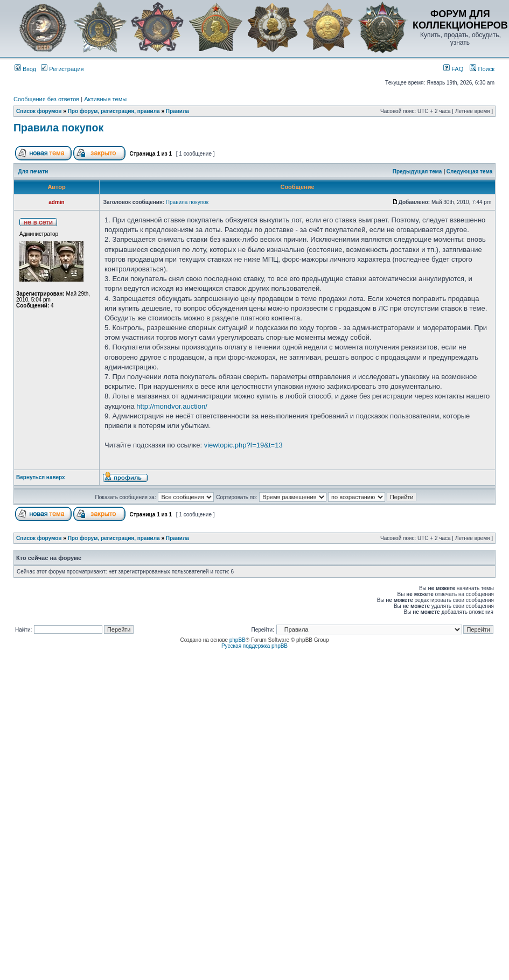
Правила (177, 111)
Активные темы (105, 99)
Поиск (482, 69)
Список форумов (39, 111)
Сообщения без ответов (46, 99)
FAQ (453, 69)
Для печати (33, 171)
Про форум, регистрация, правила (114, 111)
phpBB (238, 640)
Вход (25, 69)
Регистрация (62, 69)
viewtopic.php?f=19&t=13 (243, 445)
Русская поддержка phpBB (255, 646)
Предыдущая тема (417, 171)
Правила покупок (58, 128)
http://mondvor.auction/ (172, 406)
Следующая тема (469, 171)
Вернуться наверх (41, 477)
